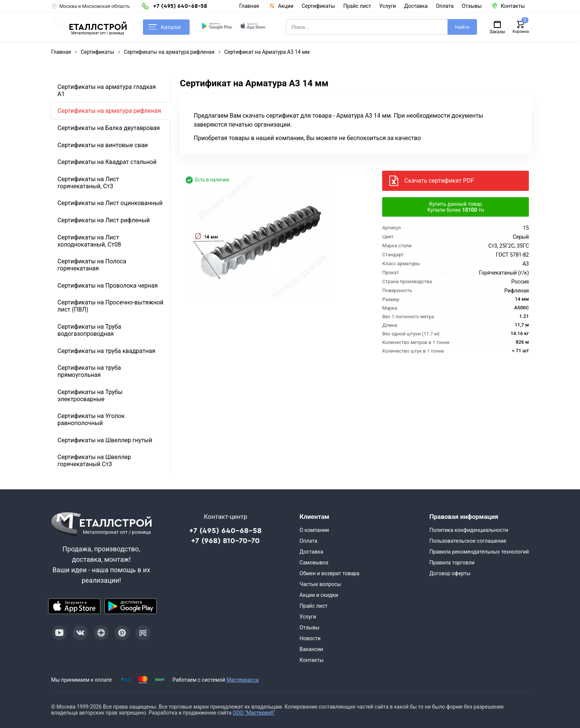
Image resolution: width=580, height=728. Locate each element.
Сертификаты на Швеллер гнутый (105, 440)
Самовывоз (314, 563)
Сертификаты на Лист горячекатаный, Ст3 (88, 183)
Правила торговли (452, 563)
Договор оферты (450, 573)
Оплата (445, 6)
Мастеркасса (243, 680)
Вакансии (311, 649)
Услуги (387, 6)
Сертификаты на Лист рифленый (104, 220)
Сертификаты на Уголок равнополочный (91, 419)
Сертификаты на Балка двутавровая (109, 128)
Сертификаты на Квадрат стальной (107, 162)
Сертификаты (318, 6)
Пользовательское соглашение (468, 541)
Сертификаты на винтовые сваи (103, 145)
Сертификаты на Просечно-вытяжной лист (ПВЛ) (110, 306)
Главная (249, 6)
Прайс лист (357, 6)
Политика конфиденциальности (469, 530)
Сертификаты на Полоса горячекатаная (92, 265)
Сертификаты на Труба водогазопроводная (89, 330)
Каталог (165, 27)
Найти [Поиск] (462, 27)
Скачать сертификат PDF (439, 181)
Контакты (312, 660)
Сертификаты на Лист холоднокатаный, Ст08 (89, 241)
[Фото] (260, 241)
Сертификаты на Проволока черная (108, 286)
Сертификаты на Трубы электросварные (90, 396)
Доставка (416, 6)
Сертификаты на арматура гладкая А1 (107, 90)
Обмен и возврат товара (330, 573)
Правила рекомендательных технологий (479, 552)
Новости (310, 638)
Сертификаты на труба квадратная (106, 351)
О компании (314, 530)
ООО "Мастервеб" (254, 713)
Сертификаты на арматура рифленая (109, 111)
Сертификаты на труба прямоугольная (89, 371)
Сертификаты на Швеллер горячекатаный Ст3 (94, 461)
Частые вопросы (320, 584)
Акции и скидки (319, 595)
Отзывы (472, 6)
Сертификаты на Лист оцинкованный (110, 203)
